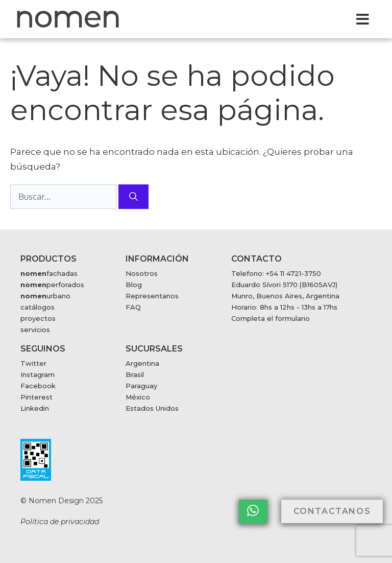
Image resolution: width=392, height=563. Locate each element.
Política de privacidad (60, 522)
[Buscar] (133, 197)
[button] (363, 19)
